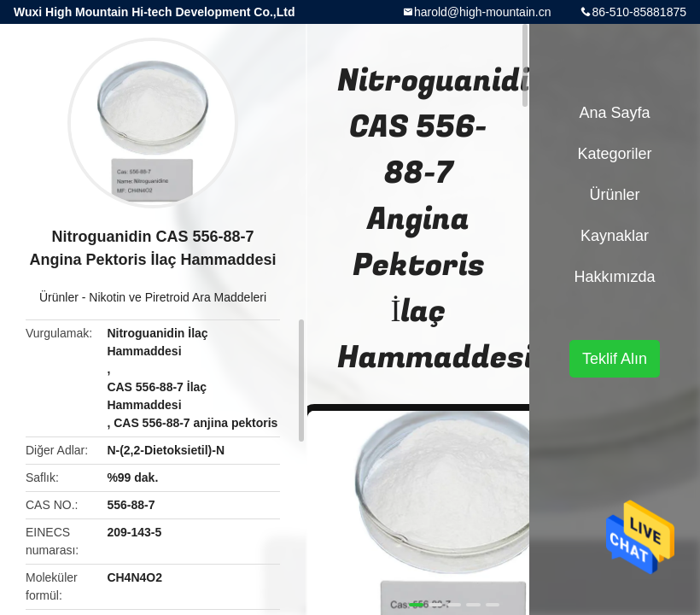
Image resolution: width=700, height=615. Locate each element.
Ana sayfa (614, 113)
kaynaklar (615, 236)
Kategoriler (614, 154)
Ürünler (59, 297)
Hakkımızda (614, 277)
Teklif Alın (615, 359)
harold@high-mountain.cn (483, 12)
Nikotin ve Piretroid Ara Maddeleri (178, 297)
